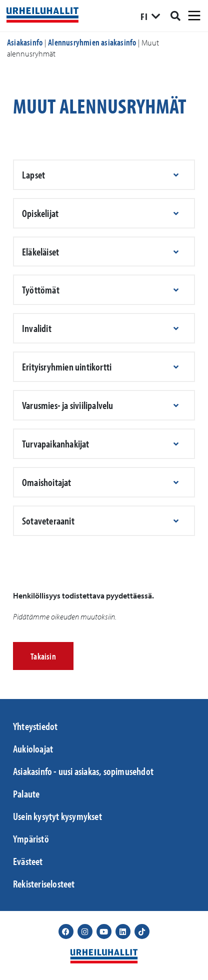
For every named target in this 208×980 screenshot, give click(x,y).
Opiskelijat (40, 213)
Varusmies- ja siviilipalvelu (68, 405)
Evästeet (28, 861)
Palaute (26, 793)
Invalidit (37, 328)
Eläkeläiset (40, 251)
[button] (104, 175)
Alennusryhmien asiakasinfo (92, 42)
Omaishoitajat (47, 482)
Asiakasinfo (25, 42)
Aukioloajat (33, 748)
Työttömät (41, 289)
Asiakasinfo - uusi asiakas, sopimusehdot (83, 771)
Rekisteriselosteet (44, 883)
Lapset (33, 174)
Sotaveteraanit (48, 520)
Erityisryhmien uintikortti (67, 366)
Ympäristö (31, 838)
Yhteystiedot (35, 726)
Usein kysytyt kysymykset (57, 816)
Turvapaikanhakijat (56, 443)
